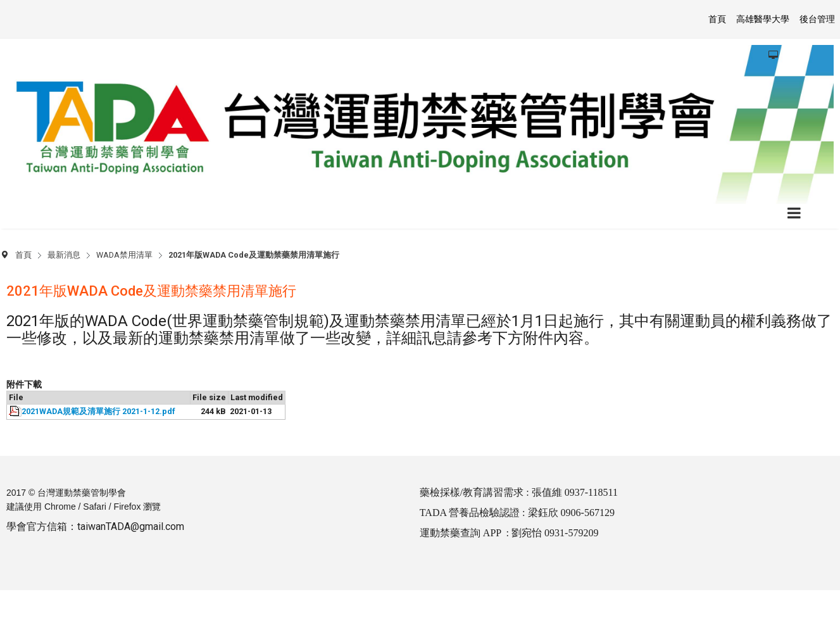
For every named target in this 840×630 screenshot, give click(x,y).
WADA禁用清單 (124, 255)
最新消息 (64, 255)
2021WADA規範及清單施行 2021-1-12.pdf (98, 411)
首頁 (23, 255)
